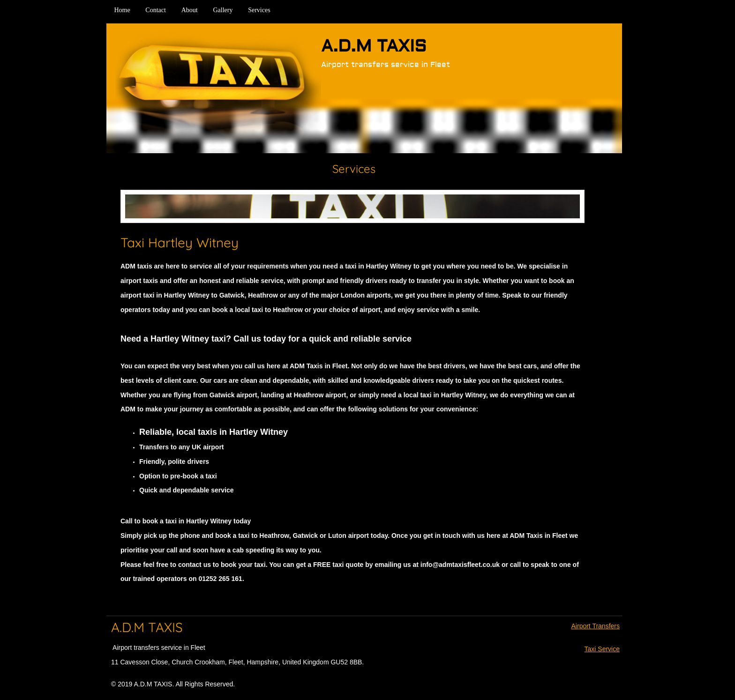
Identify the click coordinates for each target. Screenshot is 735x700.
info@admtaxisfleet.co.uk (460, 565)
